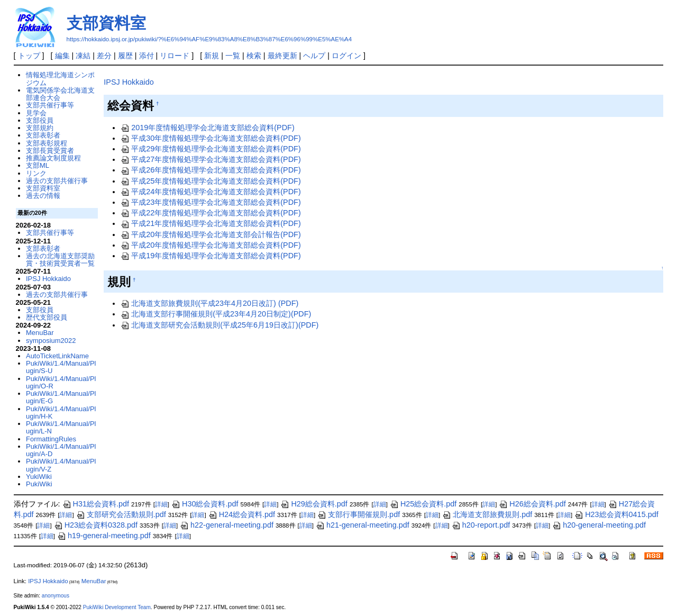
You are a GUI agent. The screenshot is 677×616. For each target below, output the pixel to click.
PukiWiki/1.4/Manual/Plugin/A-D (61, 450)
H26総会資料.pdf (532, 504)
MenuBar (40, 333)
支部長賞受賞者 (50, 151)
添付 (147, 56)
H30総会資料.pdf (205, 504)
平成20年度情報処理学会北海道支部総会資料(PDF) (211, 245)
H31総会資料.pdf (96, 504)
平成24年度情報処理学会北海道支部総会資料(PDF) (211, 192)
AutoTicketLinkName (57, 356)
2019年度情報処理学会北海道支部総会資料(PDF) (207, 128)
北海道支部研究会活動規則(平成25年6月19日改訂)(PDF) (219, 325)
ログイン (346, 56)
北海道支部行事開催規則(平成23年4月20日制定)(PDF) (216, 314)
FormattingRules (51, 439)
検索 (254, 56)
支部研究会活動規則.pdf (121, 514)
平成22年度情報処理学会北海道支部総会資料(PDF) (211, 213)
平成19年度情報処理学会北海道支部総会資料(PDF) (211, 256)
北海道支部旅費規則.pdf (487, 514)
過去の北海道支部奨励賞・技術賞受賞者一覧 (60, 260)
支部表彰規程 (47, 143)
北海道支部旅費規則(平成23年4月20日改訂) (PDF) (209, 303)
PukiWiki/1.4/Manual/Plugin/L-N (61, 427)
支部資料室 (106, 23)
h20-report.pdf (481, 525)
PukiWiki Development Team (117, 607)
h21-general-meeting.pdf (363, 525)
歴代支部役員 (47, 317)
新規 (212, 56)
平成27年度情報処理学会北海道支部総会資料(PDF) (211, 159)
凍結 (83, 56)
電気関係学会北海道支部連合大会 (60, 94)
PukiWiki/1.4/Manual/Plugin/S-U (61, 367)
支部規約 (40, 128)
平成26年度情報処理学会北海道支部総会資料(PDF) (211, 170)
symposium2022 (51, 341)
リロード (175, 56)
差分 (104, 56)
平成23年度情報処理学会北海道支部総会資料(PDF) (211, 202)
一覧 (233, 56)
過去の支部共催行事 (57, 181)
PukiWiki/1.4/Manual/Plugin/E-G (61, 397)
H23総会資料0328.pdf (96, 525)
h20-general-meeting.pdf (599, 525)
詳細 (161, 504)
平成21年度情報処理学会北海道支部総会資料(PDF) (211, 223)
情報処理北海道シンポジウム (60, 79)
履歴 (125, 56)
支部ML (38, 165)
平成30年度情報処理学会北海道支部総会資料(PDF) (211, 138)
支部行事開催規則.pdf (359, 514)
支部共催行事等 (50, 105)
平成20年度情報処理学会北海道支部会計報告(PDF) (211, 234)
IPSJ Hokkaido (129, 82)
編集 (62, 56)
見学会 (36, 113)
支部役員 (40, 120)
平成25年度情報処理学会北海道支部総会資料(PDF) (211, 181)
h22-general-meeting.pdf (227, 525)
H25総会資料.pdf (423, 504)
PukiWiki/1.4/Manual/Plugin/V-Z (61, 465)
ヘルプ (314, 56)
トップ (29, 56)
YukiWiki (39, 477)
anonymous (56, 596)
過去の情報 (43, 196)
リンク (36, 173)
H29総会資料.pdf (314, 504)
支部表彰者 (43, 135)
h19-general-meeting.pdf (104, 536)
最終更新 (282, 56)
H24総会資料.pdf (242, 514)
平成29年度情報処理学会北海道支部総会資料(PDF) (211, 149)
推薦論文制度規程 (53, 158)
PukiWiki (39, 484)
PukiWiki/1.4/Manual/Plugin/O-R (61, 382)
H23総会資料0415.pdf (616, 514)
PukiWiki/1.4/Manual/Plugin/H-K (61, 413)
